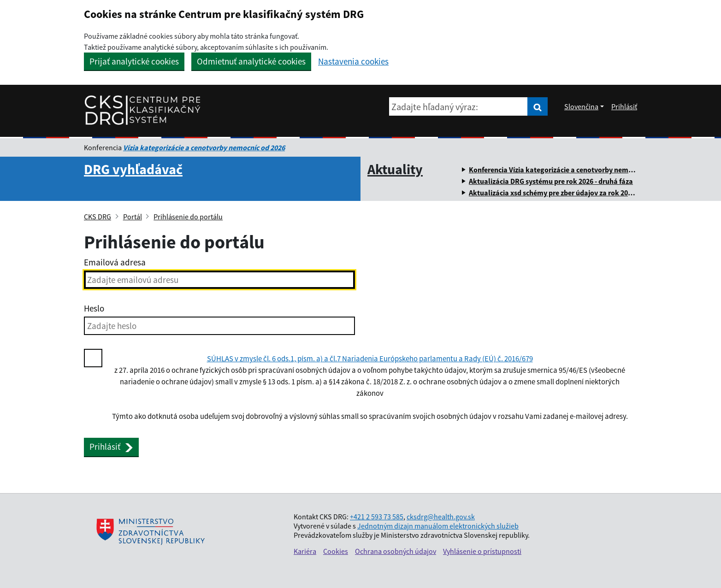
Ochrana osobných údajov (396, 551)
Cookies (336, 551)
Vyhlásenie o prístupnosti (482, 551)
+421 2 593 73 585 (377, 517)
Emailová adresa (115, 262)
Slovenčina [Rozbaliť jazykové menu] (581, 106)
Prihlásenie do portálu (188, 217)
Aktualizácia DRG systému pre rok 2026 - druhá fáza (551, 181)
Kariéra (305, 551)
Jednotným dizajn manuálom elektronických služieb (438, 526)
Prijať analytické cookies (134, 61)
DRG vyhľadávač (133, 169)
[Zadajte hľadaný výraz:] (458, 106)
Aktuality (395, 169)
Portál (133, 217)
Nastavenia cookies (353, 62)
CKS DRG (98, 217)
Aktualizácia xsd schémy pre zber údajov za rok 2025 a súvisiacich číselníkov (590, 193)
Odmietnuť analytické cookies (251, 61)
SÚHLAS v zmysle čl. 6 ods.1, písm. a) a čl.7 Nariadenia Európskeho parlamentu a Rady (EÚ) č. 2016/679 (370, 359)
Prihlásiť (624, 106)
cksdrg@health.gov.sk (441, 517)
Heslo (94, 308)
